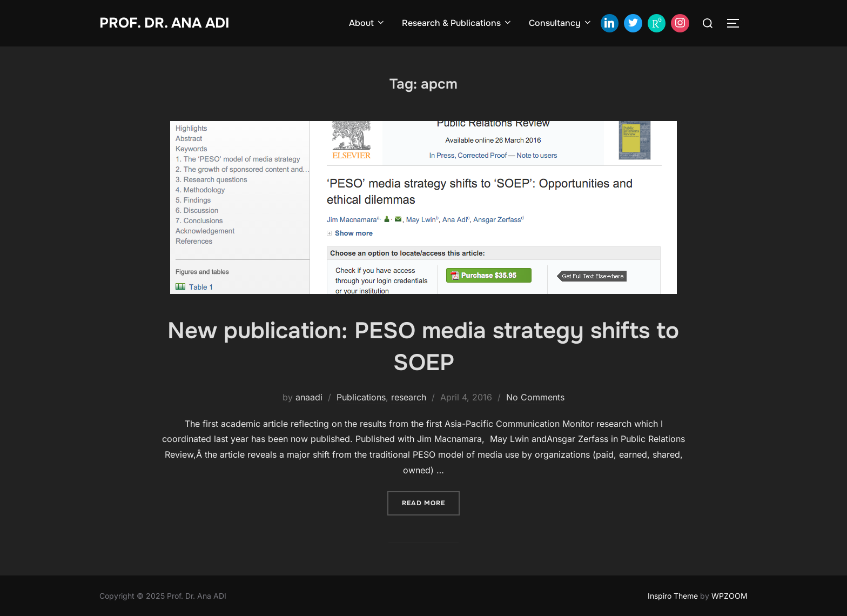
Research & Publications (457, 23)
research (409, 397)
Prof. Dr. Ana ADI (164, 23)
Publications (361, 397)
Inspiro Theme (673, 596)
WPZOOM (730, 596)
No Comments (535, 397)
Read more (431, 502)
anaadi (309, 397)
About (367, 23)
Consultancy (561, 23)
